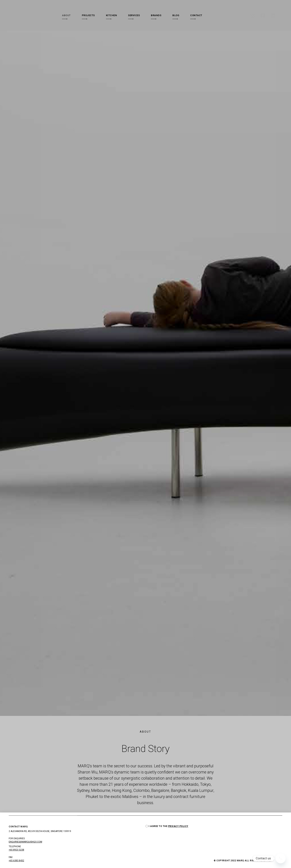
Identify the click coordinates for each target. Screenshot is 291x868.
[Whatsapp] (281, 858)
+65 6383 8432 (16, 861)
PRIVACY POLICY (178, 827)
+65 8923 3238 (16, 851)
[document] (145, 434)
